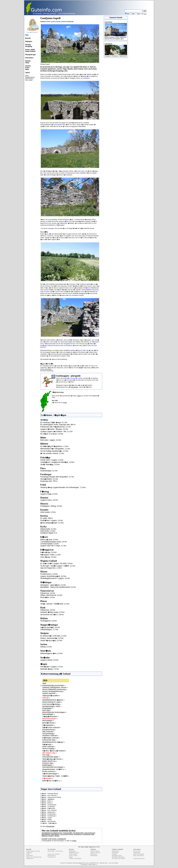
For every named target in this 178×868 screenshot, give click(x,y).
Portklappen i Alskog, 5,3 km (51, 506)
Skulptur (57, 836)
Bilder (27, 76)
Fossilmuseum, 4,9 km (49, 574)
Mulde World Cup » (50, 761)
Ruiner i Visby (73, 856)
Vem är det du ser (90, 833)
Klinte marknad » (49, 747)
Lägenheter (30, 856)
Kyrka (58, 22)
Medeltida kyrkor (74, 853)
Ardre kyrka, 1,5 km (48, 531)
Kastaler (114, 854)
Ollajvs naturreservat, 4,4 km (51, 595)
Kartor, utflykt (30, 50)
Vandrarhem (30, 858)
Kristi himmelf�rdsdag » (52, 704)
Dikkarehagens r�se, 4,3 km (51, 653)
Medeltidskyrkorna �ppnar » (53, 700)
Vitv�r (46, 288)
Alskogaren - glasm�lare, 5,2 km (53, 585)
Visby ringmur (73, 854)
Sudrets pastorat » (49, 693)
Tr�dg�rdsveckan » (50, 716)
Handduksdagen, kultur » (52, 706)
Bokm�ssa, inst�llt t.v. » (52, 781)
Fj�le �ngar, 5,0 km (48, 552)
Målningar (45, 836)
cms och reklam (113, 863)
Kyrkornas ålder (68, 833)
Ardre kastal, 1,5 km (48, 512)
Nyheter (28, 61)
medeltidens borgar (77, 295)
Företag (28, 45)
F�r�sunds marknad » (51, 727)
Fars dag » (46, 755)
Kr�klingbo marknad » (51, 738)
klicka (79, 396)
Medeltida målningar (118, 857)
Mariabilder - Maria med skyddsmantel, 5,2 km (58, 587)
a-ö (145, 14)
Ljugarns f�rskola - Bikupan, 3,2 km (54, 429)
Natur (27, 69)
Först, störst (29, 80)
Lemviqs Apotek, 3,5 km (50, 544)
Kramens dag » (48, 763)
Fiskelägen (115, 853)
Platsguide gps (30, 55)
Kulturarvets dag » (49, 740)
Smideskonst (78, 834)
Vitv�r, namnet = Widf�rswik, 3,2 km (55, 604)
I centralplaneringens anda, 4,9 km (54, 542)
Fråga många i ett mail (33, 851)
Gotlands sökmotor (139, 858)
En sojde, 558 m (47, 518)
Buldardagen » (48, 765)
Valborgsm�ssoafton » (51, 696)
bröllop (74, 841)
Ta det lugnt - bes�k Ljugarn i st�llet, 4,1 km (58, 566)
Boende (28, 38)
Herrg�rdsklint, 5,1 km (49, 479)
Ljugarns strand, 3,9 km (49, 660)
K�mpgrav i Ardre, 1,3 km (50, 555)
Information (29, 58)
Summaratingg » (49, 734)
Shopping (29, 46)
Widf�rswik (87, 288)
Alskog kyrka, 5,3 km (48, 529)
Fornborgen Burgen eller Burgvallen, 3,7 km (57, 477)
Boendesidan (50, 826)
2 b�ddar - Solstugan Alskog (49, 794)
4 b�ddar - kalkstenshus (48, 812)
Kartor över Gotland (54, 854)
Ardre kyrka (81, 171)
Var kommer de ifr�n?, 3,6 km (52, 615)
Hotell (28, 854)
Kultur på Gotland (139, 854)
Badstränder (116, 851)
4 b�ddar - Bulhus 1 (47, 801)
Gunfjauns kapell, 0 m (49, 533)
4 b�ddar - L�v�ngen (47, 799)
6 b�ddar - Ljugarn (46, 818)
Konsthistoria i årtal (88, 834)
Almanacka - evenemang (55, 851)
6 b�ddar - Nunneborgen (48, 821)
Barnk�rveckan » (49, 723)
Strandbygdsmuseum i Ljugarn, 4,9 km (55, 578)
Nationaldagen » (49, 714)
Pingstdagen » (48, 708)
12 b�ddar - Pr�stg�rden (49, 823)
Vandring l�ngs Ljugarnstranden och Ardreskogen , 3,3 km (63, 487)
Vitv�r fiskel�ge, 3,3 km (50, 464)
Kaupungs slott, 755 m (49, 481)
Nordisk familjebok (63, 219)
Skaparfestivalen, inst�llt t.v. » (54, 769)
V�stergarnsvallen (50, 344)
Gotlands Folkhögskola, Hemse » (55, 687)
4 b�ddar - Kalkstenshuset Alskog (51, 797)
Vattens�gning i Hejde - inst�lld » (56, 776)
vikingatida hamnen (70, 344)
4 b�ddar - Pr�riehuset (48, 808)
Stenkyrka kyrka (58, 345)
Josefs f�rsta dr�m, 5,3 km (51, 641)
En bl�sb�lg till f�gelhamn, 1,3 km (54, 446)
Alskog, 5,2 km (46, 647)
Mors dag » (47, 710)
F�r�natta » (47, 744)
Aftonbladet (94, 856)
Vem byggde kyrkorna (67, 834)
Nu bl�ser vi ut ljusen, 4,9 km (52, 434)
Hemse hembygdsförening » (53, 691)
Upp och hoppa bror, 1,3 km (51, 568)
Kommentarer (29, 79)
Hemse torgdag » (49, 749)
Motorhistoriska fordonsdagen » (54, 712)
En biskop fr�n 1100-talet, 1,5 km (53, 636)
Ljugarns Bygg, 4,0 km (49, 494)
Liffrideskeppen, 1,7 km (49, 630)
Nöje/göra (29, 41)
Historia (28, 66)
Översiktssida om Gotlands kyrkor (52, 833)
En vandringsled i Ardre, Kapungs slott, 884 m (58, 425)
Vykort (28, 73)
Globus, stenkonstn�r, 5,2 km (52, 638)
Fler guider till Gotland (119, 858)
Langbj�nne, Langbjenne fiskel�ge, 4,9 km (57, 462)
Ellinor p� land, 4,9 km (49, 540)
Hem (27, 35)
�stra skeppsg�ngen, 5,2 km (52, 523)
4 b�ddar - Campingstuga (48, 805)
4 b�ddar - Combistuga (48, 807)
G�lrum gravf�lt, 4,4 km (50, 627)
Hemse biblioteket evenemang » (55, 689)
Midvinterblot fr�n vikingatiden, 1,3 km (55, 449)
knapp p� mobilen (77, 378)
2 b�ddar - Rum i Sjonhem (49, 795)
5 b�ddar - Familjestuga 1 (48, 814)
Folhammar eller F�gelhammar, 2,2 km (56, 427)
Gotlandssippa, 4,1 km (49, 471)
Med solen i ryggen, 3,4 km (51, 440)
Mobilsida (70, 22)
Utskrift (64, 22)
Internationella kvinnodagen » (54, 767)
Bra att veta (137, 851)
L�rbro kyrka (87, 345)
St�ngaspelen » (49, 725)
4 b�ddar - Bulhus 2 (47, 803)
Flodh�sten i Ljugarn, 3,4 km (52, 520)
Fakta (27, 63)
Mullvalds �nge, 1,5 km (50, 669)
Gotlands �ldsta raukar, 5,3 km (52, 612)
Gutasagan (86, 78)
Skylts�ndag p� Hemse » (53, 759)
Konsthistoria (52, 857)
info (143, 14)
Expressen (94, 854)
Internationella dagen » (51, 757)
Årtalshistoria (52, 856)
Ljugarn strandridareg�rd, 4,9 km (53, 576)
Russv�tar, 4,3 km (48, 597)
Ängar (71, 857)
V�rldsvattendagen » (51, 774)
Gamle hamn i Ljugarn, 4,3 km (52, 460)
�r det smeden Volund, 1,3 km (52, 453)
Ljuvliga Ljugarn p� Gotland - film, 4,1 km (56, 431)
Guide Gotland (30, 51)
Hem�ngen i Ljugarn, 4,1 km (52, 667)
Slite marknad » (48, 732)
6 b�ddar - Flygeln (46, 820)
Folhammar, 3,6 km (48, 593)
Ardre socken (51, 22)
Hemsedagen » (48, 721)
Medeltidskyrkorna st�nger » (54, 742)
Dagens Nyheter (95, 853)
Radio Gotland (95, 851)
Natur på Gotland (139, 856)
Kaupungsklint (58, 125)
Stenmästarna (46, 834)
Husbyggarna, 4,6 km (49, 621)
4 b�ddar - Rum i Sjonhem (49, 810)
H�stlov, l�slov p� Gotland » (54, 751)
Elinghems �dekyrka (73, 345)
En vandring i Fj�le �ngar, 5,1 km (54, 422)
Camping (29, 853)
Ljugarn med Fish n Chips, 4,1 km (53, 546)
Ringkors (51, 836)
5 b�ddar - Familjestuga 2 (48, 816)
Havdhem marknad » (50, 736)
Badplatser (72, 851)
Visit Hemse (74, 387)
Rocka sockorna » (49, 771)
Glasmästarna (55, 834)
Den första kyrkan (78, 833)
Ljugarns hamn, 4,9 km (49, 500)
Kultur (27, 68)
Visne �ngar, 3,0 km (48, 557)
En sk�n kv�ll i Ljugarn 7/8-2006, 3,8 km (56, 563)
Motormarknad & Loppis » (52, 702)
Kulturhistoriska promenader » (54, 685)
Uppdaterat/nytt (30, 77)
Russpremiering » (49, 730)
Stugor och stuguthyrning (34, 857)
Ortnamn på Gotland (75, 858)
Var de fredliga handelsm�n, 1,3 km (54, 451)
